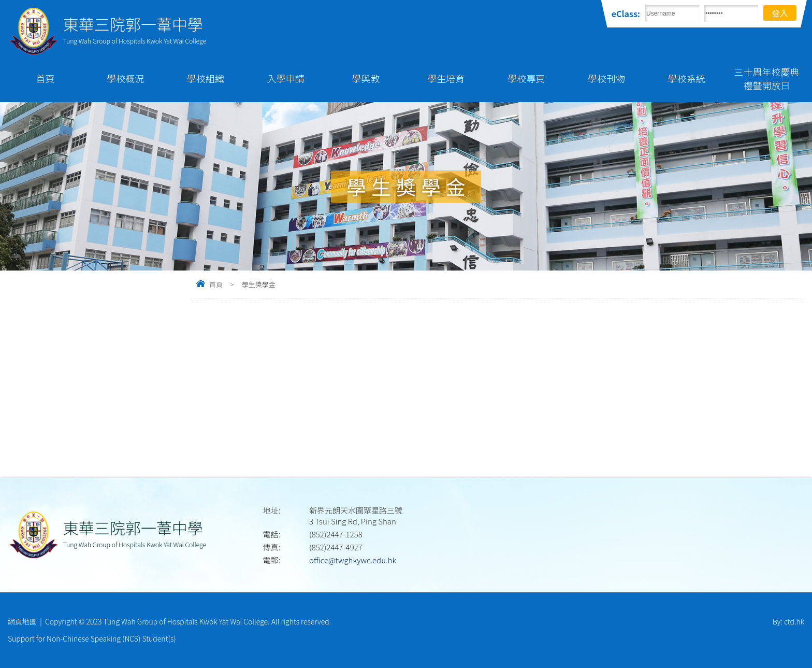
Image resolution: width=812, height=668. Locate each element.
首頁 (45, 78)
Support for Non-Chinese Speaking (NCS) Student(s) (92, 638)
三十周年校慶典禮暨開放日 (767, 78)
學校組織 (206, 78)
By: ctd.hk (788, 621)
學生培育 (446, 78)
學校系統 (687, 78)
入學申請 (286, 78)
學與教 (366, 78)
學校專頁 (526, 78)
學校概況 (125, 78)
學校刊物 (606, 78)
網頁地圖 (22, 621)
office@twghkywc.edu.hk (353, 560)
